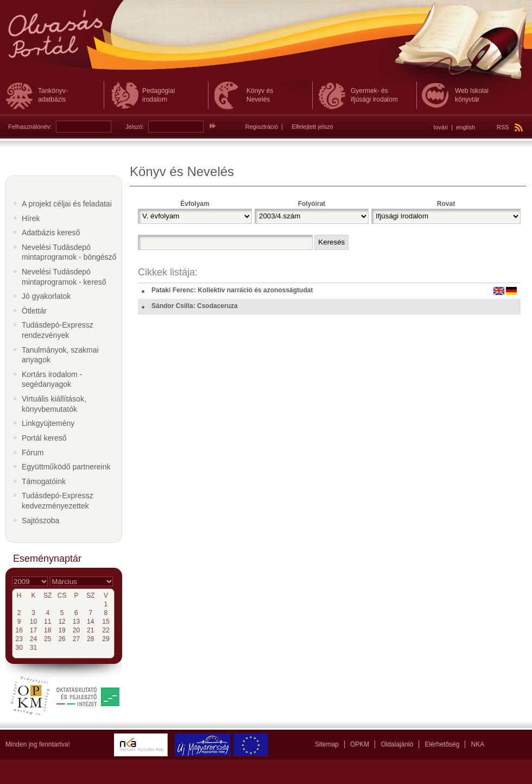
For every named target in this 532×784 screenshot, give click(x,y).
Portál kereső (44, 438)
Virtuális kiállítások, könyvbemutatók (54, 404)
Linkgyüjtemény (48, 423)
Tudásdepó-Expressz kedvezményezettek (58, 501)
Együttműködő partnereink (66, 467)
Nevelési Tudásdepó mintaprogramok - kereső (64, 277)
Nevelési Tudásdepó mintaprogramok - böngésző (69, 252)
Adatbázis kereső (51, 233)
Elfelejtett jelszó (312, 127)
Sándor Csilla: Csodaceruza (195, 306)
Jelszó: (135, 127)
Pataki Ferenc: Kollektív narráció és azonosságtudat (232, 290)
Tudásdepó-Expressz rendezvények (58, 330)
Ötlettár (34, 311)
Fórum (33, 453)
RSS (510, 127)
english (465, 127)
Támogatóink (44, 481)
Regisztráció (262, 127)
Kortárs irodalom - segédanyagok (52, 380)
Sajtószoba (40, 520)
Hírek (31, 218)
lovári (441, 127)
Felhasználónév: (30, 127)
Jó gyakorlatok (46, 296)
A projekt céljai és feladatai (67, 204)
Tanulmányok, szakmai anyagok (60, 355)
